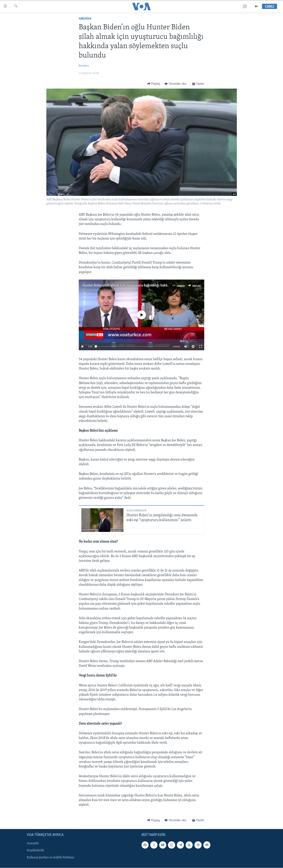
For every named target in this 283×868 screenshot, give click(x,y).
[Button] (154, 84)
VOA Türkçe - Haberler (101, 290)
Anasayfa (33, 844)
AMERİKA (85, 19)
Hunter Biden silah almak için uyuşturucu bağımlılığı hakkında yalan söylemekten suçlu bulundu (153, 286)
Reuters (84, 66)
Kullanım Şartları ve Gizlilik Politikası (51, 858)
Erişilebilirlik (35, 851)
